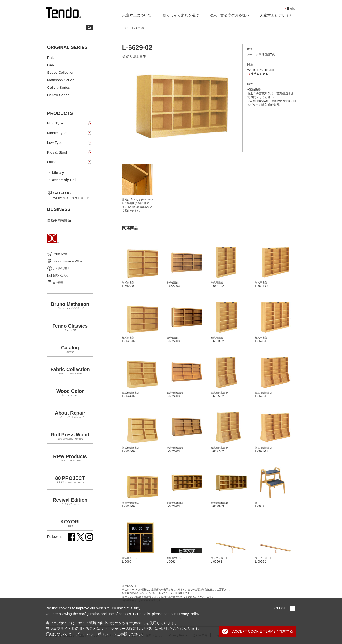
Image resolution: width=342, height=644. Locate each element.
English (292, 9)
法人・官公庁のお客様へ (230, 15)
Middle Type (57, 133)
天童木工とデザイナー (278, 15)
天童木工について (137, 15)
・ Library (56, 172)
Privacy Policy (188, 614)
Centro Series (58, 95)
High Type (55, 123)
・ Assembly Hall (62, 180)
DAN (51, 65)
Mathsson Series (61, 80)
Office (52, 162)
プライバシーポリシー (94, 634)
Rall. (51, 57)
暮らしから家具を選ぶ (181, 15)
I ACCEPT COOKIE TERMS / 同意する (258, 631)
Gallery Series (59, 87)
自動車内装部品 (59, 220)
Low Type (55, 143)
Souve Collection (61, 72)
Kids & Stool (57, 152)
